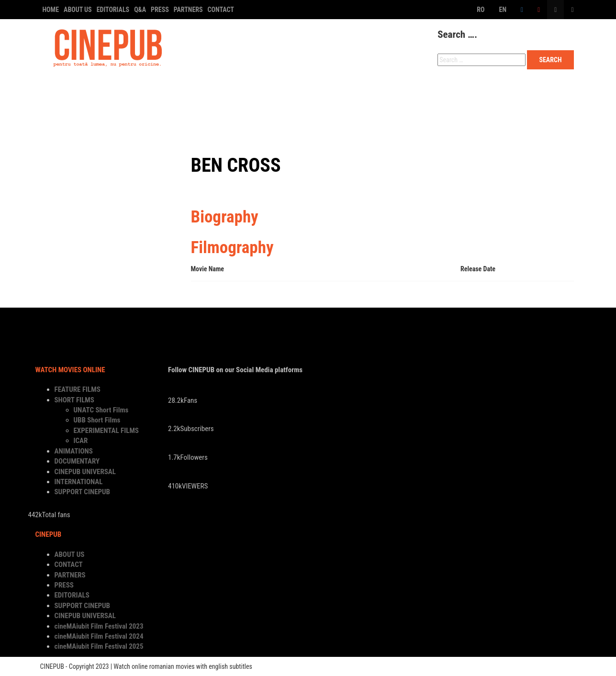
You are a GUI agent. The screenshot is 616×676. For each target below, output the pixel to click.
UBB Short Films (97, 420)
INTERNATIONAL (468, 94)
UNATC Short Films (101, 410)
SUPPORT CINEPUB (80, 120)
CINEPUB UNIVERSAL (379, 94)
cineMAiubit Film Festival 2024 (99, 636)
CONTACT (221, 10)
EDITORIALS (113, 10)
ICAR (81, 441)
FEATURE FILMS (74, 94)
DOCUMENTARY (292, 94)
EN (503, 10)
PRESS (160, 10)
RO (481, 10)
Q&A (140, 10)
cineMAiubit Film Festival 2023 (99, 626)
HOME (51, 10)
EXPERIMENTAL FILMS (106, 431)
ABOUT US (78, 10)
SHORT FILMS (149, 94)
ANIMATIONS (219, 94)
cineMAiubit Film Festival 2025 (99, 646)
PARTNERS (188, 10)
